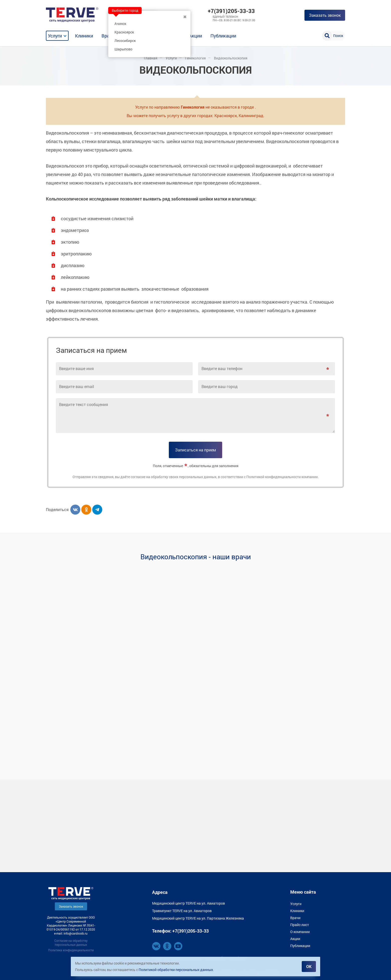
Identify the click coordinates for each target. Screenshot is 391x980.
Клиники (84, 36)
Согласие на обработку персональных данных (71, 942)
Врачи (108, 36)
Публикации (223, 36)
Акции (195, 36)
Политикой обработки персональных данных (176, 970)
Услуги (55, 36)
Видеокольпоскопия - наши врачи (196, 556)
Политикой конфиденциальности (274, 477)
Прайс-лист (300, 924)
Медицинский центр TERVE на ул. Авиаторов (189, 903)
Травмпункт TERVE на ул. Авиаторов (182, 910)
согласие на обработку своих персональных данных (174, 477)
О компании (300, 931)
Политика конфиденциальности (71, 950)
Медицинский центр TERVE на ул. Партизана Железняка (198, 918)
